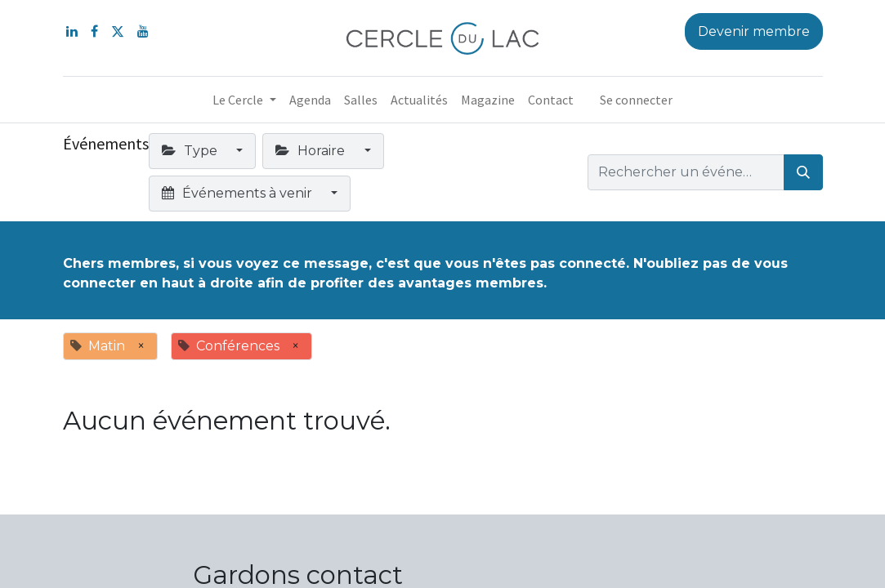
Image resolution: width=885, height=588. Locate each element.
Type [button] (191, 151)
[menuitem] (310, 100)
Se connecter (636, 100)
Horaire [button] (312, 151)
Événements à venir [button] (239, 193)
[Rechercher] (803, 172)
